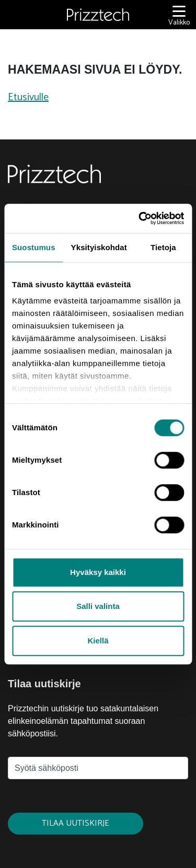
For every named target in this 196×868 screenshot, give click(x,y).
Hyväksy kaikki (98, 572)
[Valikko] (179, 15)
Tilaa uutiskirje (76, 823)
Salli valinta (98, 606)
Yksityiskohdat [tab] (99, 247)
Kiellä (98, 641)
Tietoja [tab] (163, 247)
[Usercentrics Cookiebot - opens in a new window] (140, 218)
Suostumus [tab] (34, 247)
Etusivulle (28, 97)
